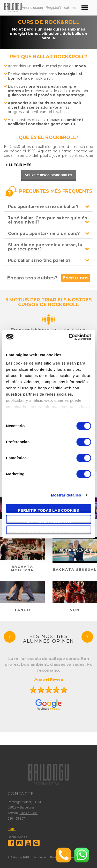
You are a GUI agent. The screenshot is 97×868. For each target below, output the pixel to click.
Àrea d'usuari (32, 8)
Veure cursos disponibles (49, 175)
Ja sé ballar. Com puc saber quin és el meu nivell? (47, 220)
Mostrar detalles (66, 495)
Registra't (53, 8)
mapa (12, 829)
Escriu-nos (76, 278)
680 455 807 (16, 819)
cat (67, 8)
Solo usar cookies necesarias (48, 532)
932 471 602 (28, 813)
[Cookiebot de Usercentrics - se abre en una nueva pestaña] (69, 337)
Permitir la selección (48, 521)
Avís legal (40, 857)
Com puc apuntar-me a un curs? (44, 233)
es (74, 8)
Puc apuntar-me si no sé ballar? (43, 207)
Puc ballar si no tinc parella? (39, 260)
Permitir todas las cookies (49, 510)
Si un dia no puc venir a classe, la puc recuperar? (45, 247)
